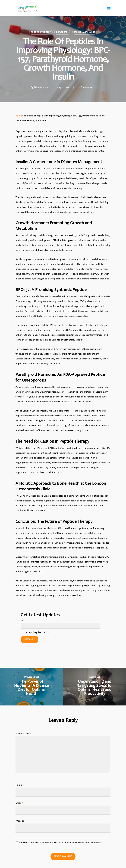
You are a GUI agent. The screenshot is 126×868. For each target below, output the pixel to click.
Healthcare (62, 32)
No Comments (84, 87)
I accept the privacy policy (35, 632)
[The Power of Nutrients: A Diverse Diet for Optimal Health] (31, 687)
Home (19, 116)
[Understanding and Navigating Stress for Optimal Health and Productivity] (94, 687)
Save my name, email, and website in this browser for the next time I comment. (60, 843)
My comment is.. (24, 734)
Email (23, 621)
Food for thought (41, 32)
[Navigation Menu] (109, 8)
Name (20, 785)
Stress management (85, 32)
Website (20, 821)
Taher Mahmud (42, 87)
